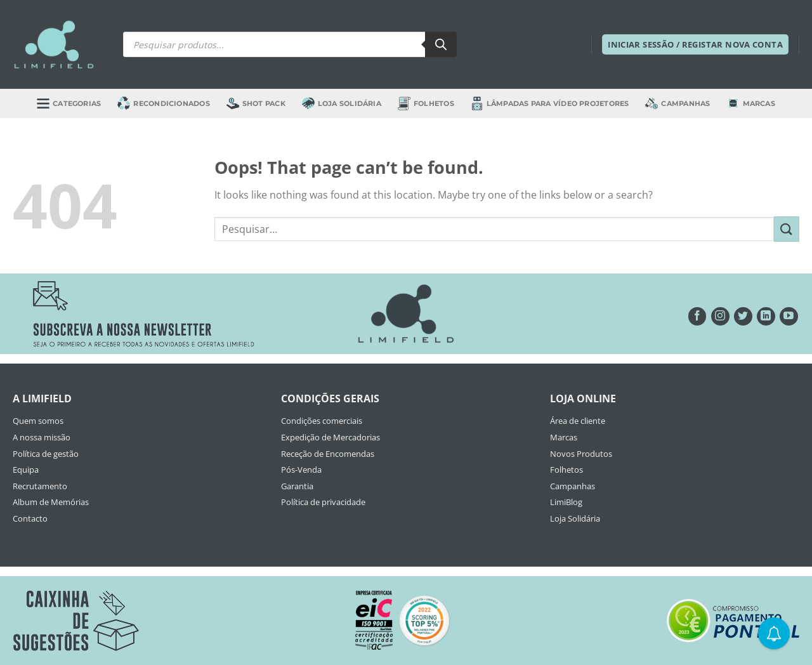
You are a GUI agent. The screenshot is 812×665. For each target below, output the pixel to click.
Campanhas (678, 103)
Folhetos (426, 103)
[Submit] (787, 229)
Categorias (69, 103)
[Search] (441, 44)
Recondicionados (163, 103)
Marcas (751, 103)
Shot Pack (256, 103)
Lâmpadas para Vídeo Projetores (550, 103)
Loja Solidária (342, 103)
